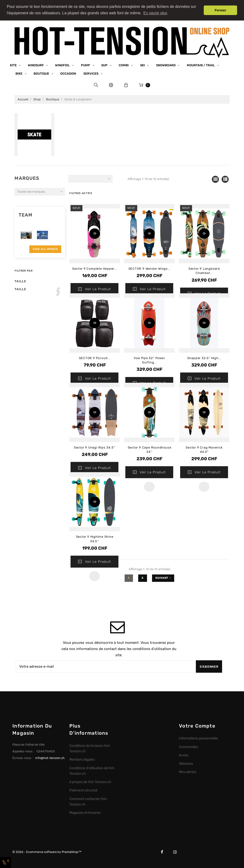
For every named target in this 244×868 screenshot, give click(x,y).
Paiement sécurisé (83, 790)
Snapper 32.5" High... (204, 358)
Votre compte (197, 725)
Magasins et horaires (85, 812)
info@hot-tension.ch (50, 758)
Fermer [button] (221, 10)
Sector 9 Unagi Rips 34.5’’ (95, 447)
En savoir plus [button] (155, 13)
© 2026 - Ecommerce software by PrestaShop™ (47, 852)
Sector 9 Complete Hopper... (94, 268)
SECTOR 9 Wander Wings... (150, 268)
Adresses (186, 763)
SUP (105, 65)
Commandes (188, 746)
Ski (143, 65)
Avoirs (184, 755)
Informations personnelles (198, 738)
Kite (14, 65)
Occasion (68, 73)
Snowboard (166, 65)
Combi (124, 65)
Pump (86, 65)
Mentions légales (82, 759)
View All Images (45, 249)
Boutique (42, 73)
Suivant (163, 578)
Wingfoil (63, 65)
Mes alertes (188, 772)
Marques (27, 178)
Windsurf (36, 65)
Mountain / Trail (201, 65)
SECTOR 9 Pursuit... (95, 358)
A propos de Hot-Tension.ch (90, 782)
